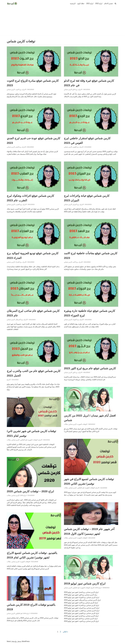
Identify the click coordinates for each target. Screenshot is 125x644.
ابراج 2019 (98, 588)
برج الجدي (18, 147)
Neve (9, 641)
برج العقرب (19, 204)
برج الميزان (76, 204)
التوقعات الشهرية (82, 424)
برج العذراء (19, 262)
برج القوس (76, 147)
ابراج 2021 (90, 3)
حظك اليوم (81, 3)
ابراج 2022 (99, 3)
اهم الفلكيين (24, 440)
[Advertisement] (62, 22)
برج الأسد (75, 262)
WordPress (26, 641)
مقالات (66, 424)
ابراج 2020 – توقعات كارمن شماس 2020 (30, 491)
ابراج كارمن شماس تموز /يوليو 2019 (85, 584)
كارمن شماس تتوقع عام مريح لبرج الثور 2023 (90, 368)
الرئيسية (73, 3)
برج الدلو (75, 90)
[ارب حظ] (12, 4)
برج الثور (75, 372)
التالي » (65, 632)
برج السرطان (19, 320)
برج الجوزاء (76, 320)
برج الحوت (19, 90)
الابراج (24, 90)
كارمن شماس (11, 90)
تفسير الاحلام (108, 3)
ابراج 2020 (23, 495)
